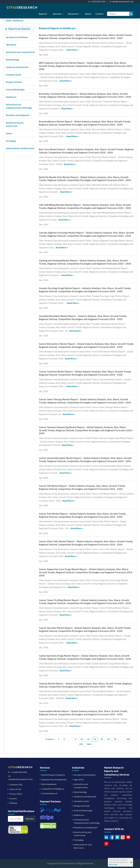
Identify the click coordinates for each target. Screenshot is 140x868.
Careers (13, 799)
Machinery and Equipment (18, 115)
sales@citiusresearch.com (122, 2)
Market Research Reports (53, 775)
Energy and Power (14, 82)
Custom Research (49, 794)
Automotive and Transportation (20, 52)
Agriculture (11, 45)
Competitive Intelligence (53, 789)
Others (9, 134)
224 (81, 744)
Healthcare (18, 21)
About (88, 14)
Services (58, 14)
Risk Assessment (49, 784)
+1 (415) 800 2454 (97, 2)
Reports (44, 14)
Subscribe (30, 819)
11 (88, 739)
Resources (74, 14)
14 (108, 739)
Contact (99, 14)
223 (128, 739)
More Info (113, 865)
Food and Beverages (15, 90)
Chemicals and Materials (17, 67)
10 (82, 739)
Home (8, 21)
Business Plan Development (54, 780)
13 (102, 739)
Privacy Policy (16, 794)
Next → (90, 744)
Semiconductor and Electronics (20, 148)
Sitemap (13, 803)
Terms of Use (15, 789)
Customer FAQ (16, 785)
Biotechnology (12, 60)
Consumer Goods (13, 75)
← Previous (48, 739)
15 (115, 739)
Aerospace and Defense (17, 37)
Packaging (11, 141)
